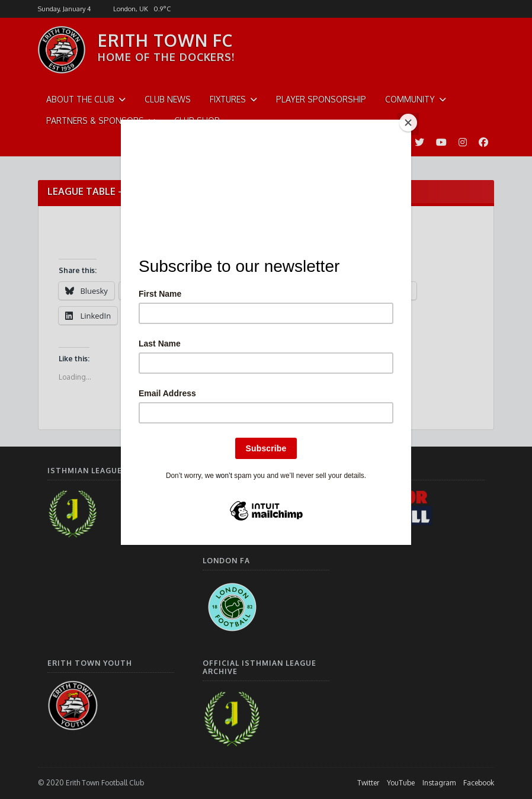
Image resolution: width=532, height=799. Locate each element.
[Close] (408, 123)
